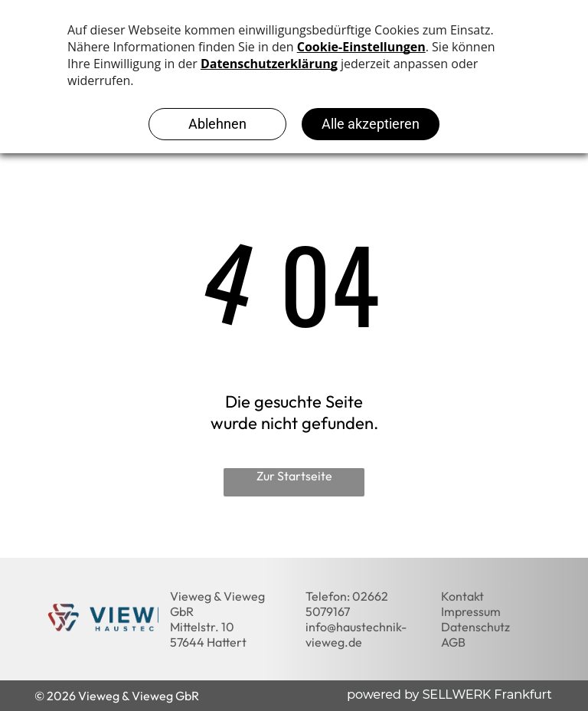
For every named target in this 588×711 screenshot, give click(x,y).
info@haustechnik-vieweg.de (356, 634)
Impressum (471, 611)
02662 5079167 (347, 604)
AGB (453, 642)
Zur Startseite (294, 476)
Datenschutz (475, 627)
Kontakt (462, 596)
